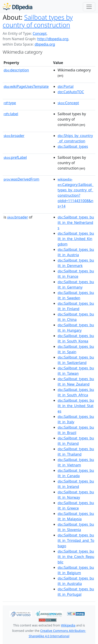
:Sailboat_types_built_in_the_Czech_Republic (76, 557)
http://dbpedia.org (53, 39)
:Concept (68, 103)
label (11, 114)
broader (14, 136)
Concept (40, 33)
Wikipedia (68, 625)
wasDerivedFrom (21, 179)
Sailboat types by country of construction (38, 21)
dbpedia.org (45, 44)
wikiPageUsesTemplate (26, 86)
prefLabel (15, 157)
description (16, 70)
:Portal (66, 86)
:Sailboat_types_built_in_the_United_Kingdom (76, 239)
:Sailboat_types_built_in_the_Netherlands (76, 223)
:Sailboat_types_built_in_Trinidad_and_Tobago (76, 540)
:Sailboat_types (73, 146)
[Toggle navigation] (89, 7)
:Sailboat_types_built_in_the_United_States (76, 406)
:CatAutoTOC (71, 92)
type (10, 103)
